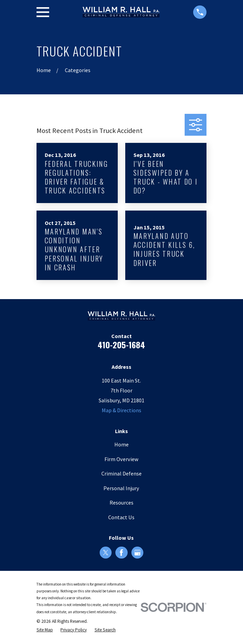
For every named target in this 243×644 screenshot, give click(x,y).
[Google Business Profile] (137, 553)
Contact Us (121, 517)
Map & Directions (121, 410)
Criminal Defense (121, 473)
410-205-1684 (121, 345)
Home (121, 444)
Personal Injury (121, 488)
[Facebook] (121, 553)
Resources (121, 502)
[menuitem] (45, 630)
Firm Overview (121, 459)
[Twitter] (106, 553)
